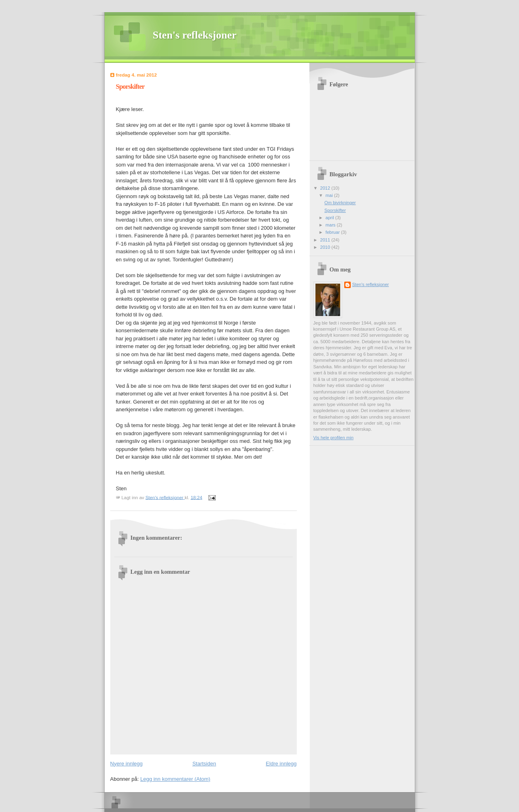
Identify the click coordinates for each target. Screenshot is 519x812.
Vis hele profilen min (333, 438)
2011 (326, 240)
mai (330, 195)
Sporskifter (335, 210)
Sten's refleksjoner (195, 35)
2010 (326, 247)
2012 (326, 188)
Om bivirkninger (340, 203)
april (330, 218)
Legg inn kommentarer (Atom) (175, 779)
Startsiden (204, 764)
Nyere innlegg (127, 764)
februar (333, 232)
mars (331, 225)
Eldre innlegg (281, 764)
